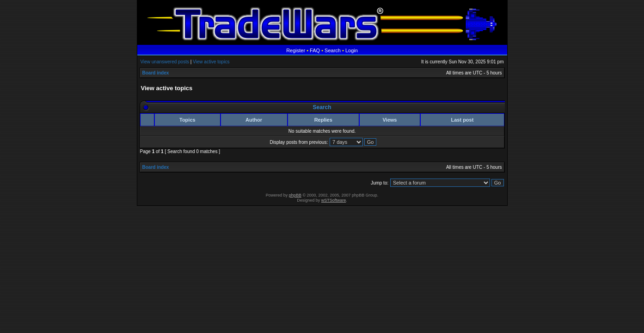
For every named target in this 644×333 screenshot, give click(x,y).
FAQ (315, 50)
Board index (156, 73)
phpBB (295, 195)
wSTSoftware (334, 200)
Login (352, 50)
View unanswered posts (165, 62)
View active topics (211, 62)
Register (296, 50)
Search (333, 50)
